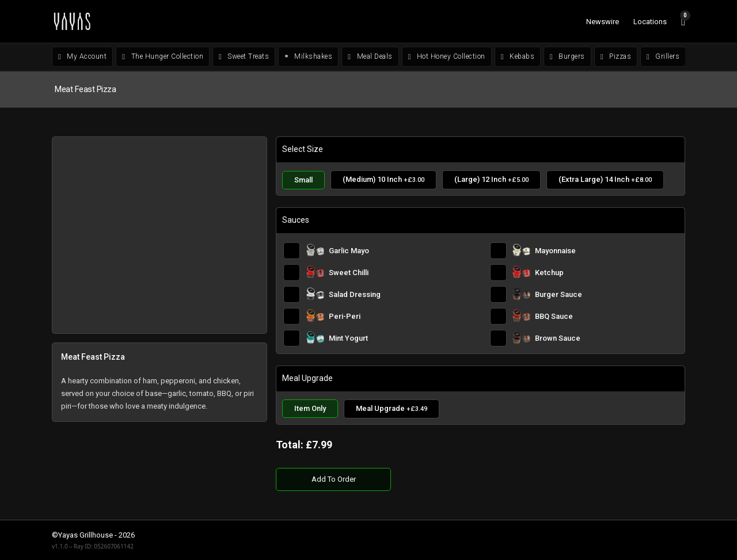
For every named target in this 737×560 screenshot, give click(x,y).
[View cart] (683, 21)
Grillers (663, 56)
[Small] (303, 180)
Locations (650, 22)
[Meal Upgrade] (392, 409)
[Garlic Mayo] (380, 251)
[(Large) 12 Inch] (491, 180)
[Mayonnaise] (584, 251)
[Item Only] (310, 409)
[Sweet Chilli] (380, 273)
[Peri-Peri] (380, 316)
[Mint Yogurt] (380, 338)
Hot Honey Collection (447, 56)
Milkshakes (308, 56)
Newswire (603, 22)
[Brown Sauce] (584, 338)
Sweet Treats (244, 56)
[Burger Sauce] (584, 294)
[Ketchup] (584, 273)
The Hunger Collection (163, 56)
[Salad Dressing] (380, 294)
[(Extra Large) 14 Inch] (605, 180)
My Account (82, 56)
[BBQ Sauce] (584, 316)
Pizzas (616, 56)
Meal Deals (370, 56)
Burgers (567, 56)
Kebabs (518, 56)
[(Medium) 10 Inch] (383, 180)
